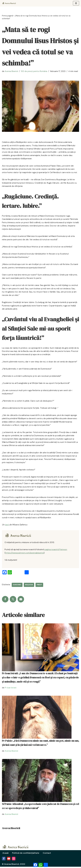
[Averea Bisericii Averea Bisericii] (10, 3)
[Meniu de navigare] (76, 3)
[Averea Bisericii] (19, 537)
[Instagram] (14, 860)
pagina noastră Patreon (56, 551)
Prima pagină (7, 16)
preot (39, 586)
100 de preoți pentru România (34, 71)
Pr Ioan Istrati (11, 689)
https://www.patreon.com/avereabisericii (25, 554)
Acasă (6, 854)
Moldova (29, 586)
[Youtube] (9, 860)
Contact (48, 854)
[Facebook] (4, 860)
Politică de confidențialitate (26, 854)
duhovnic (17, 586)
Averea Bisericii (11, 71)
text (7, 526)
